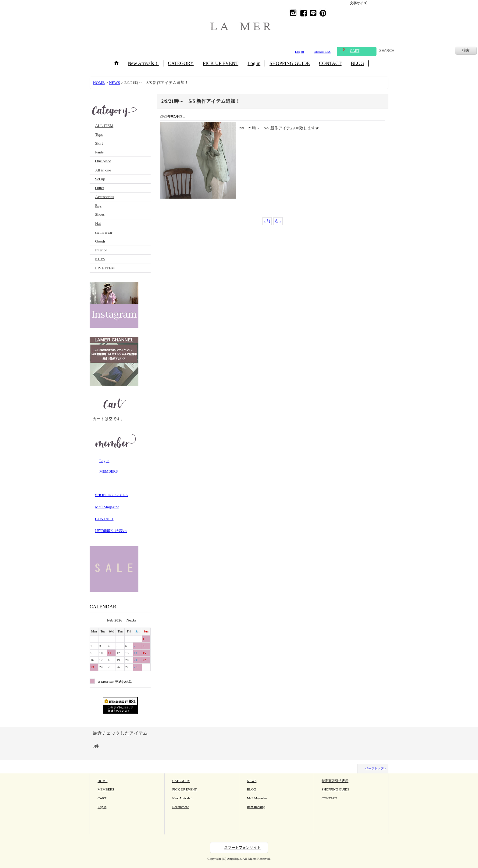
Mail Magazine (107, 507)
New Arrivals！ (183, 798)
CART (102, 798)
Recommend (181, 807)
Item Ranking (256, 807)
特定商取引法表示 (111, 531)
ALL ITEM (104, 126)
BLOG (251, 789)
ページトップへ (376, 768)
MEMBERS (323, 52)
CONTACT (104, 519)
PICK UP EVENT (185, 789)
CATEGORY (181, 781)
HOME (103, 781)
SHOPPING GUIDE (111, 495)
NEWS (252, 781)
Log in (300, 52)
